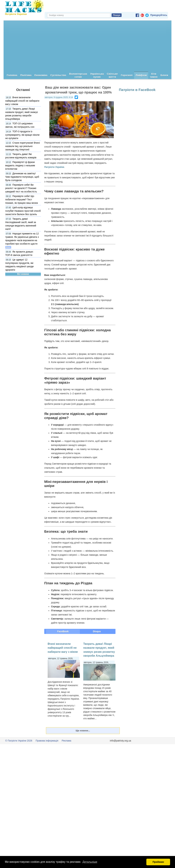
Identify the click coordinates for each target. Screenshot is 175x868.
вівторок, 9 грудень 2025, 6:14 (59, 98)
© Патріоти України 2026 (19, 741)
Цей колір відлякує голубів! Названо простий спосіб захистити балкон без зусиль (23, 211)
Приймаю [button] (158, 862)
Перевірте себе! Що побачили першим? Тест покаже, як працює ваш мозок (22, 200)
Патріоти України (54, 167)
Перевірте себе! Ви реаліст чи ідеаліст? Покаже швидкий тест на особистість (21, 188)
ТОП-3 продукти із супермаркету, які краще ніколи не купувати (22, 135)
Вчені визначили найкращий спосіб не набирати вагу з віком (22, 101)
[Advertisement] (87, 46)
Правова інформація (47, 741)
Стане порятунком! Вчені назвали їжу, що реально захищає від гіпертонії (23, 146)
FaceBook (63, 632)
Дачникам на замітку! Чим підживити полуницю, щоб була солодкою (22, 177)
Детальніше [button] (90, 862)
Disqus (97, 632)
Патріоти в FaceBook (137, 90)
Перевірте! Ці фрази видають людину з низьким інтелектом (20, 166)
